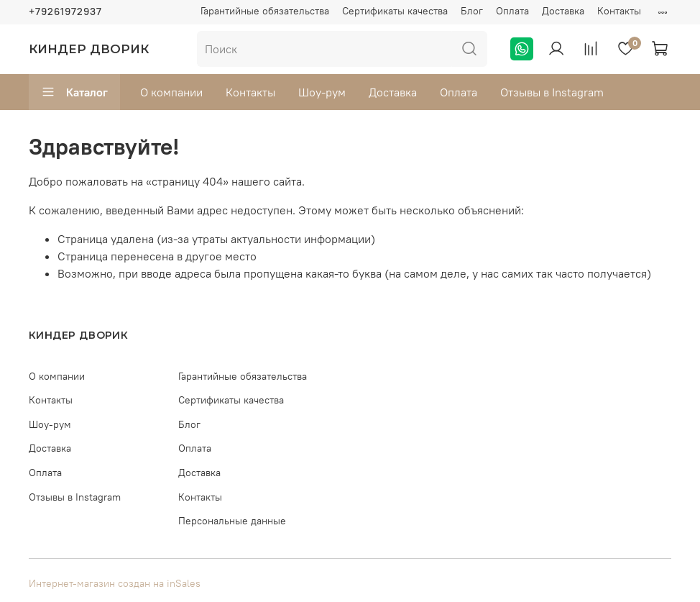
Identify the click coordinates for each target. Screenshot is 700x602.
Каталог (74, 92)
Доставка (563, 11)
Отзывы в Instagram (552, 92)
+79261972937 (65, 12)
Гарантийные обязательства (265, 11)
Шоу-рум (322, 92)
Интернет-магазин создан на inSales (115, 583)
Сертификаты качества (395, 11)
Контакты (619, 11)
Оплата (512, 11)
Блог (472, 11)
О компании (171, 92)
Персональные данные (232, 521)
